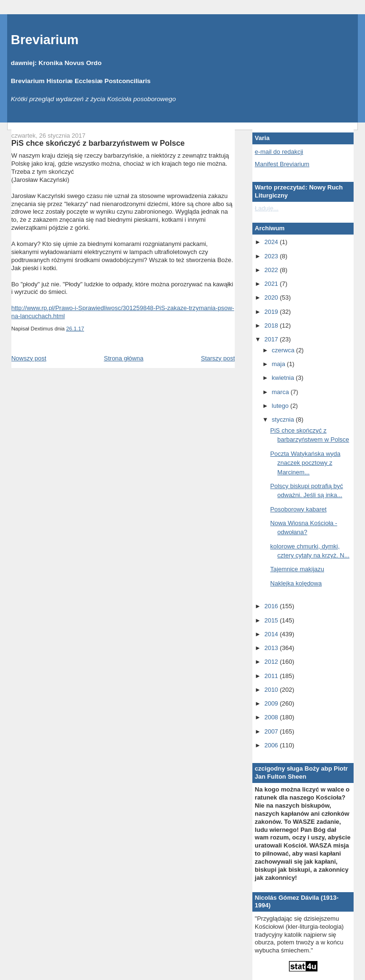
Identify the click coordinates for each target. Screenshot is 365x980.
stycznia (284, 419)
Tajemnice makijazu (297, 569)
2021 (272, 284)
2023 (272, 256)
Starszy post (218, 358)
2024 (272, 242)
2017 (272, 339)
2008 (272, 717)
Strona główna (124, 358)
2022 (272, 270)
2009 (272, 703)
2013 (272, 648)
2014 (272, 634)
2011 (272, 676)
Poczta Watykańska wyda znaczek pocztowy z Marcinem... (306, 463)
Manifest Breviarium (282, 164)
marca (281, 392)
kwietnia (284, 378)
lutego (281, 406)
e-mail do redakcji (279, 152)
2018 (272, 325)
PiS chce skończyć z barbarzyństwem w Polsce (98, 143)
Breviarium (45, 40)
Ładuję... (267, 208)
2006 (272, 745)
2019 (272, 312)
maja (279, 364)
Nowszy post (29, 358)
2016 (272, 606)
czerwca (284, 350)
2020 (272, 297)
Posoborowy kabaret (299, 509)
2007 (272, 731)
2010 (272, 690)
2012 (272, 662)
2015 (272, 620)
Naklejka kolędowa (296, 583)
